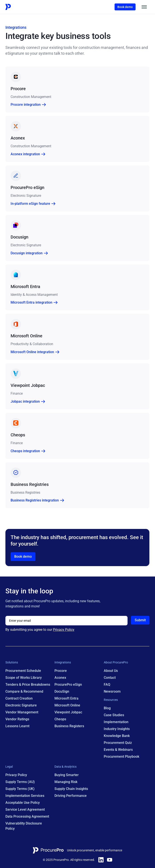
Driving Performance (71, 796)
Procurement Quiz (118, 743)
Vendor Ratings (17, 719)
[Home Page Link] (19, 7)
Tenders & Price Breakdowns (28, 685)
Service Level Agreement (25, 810)
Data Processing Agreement (27, 817)
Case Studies (114, 715)
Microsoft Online (68, 705)
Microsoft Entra (67, 699)
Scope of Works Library (24, 678)
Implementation (116, 722)
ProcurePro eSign (68, 685)
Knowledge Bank (117, 736)
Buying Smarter (67, 775)
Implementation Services (25, 796)
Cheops (61, 719)
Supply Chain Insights (71, 789)
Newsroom (112, 692)
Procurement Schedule (23, 671)
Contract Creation (19, 699)
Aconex (61, 678)
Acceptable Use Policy (23, 803)
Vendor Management (22, 712)
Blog (107, 708)
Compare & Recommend (24, 692)
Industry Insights (117, 729)
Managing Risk (66, 782)
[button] (144, 7)
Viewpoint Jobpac (69, 712)
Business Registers (70, 726)
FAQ (107, 685)
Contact (110, 678)
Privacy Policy (64, 630)
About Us (111, 671)
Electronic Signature (21, 705)
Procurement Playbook (121, 757)
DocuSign (62, 692)
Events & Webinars (118, 750)
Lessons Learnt (17, 726)
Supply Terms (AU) (20, 782)
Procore (61, 671)
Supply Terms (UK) (20, 789)
